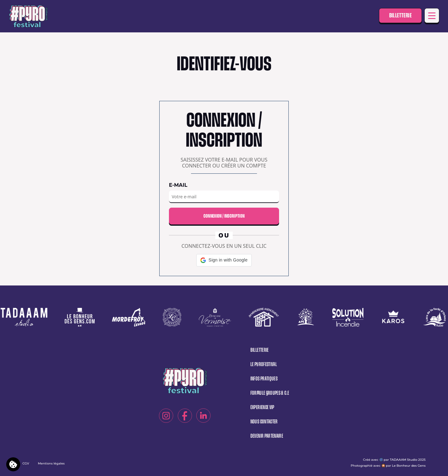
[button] (224, 260)
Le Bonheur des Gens (409, 466)
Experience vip (262, 407)
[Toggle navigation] (432, 16)
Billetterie (400, 15)
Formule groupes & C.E (270, 393)
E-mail (178, 185)
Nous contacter (264, 422)
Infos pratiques (264, 379)
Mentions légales (51, 463)
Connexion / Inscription (224, 216)
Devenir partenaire (267, 436)
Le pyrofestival (264, 364)
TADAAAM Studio (404, 460)
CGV (26, 463)
